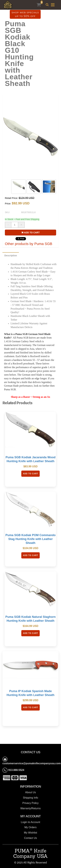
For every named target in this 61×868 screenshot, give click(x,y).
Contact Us (30, 838)
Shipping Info (30, 798)
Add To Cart (30, 474)
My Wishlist (30, 833)
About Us (31, 792)
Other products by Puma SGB (29, 244)
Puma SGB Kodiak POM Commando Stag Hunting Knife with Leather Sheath (30, 539)
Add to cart (30, 233)
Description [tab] (11, 256)
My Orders (30, 827)
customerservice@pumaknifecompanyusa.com (32, 763)
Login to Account (30, 822)
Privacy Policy (31, 803)
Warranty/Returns (30, 808)
